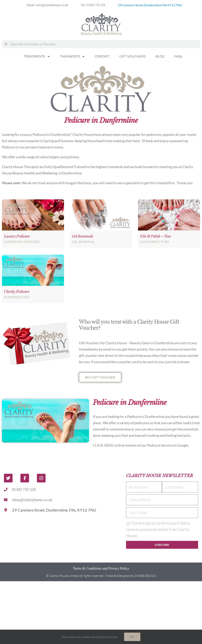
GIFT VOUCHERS (133, 56)
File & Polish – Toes (155, 236)
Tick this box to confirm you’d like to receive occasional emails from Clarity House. (158, 529)
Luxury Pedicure (17, 236)
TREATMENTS (37, 56)
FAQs (178, 56)
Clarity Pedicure (17, 292)
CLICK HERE (103, 445)
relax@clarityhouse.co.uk (32, 500)
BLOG (160, 56)
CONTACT (102, 56)
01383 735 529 (24, 489)
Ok (132, 637)
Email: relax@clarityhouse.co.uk (47, 5)
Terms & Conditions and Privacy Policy (101, 568)
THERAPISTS (73, 56)
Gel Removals (82, 236)
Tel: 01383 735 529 (93, 5)
